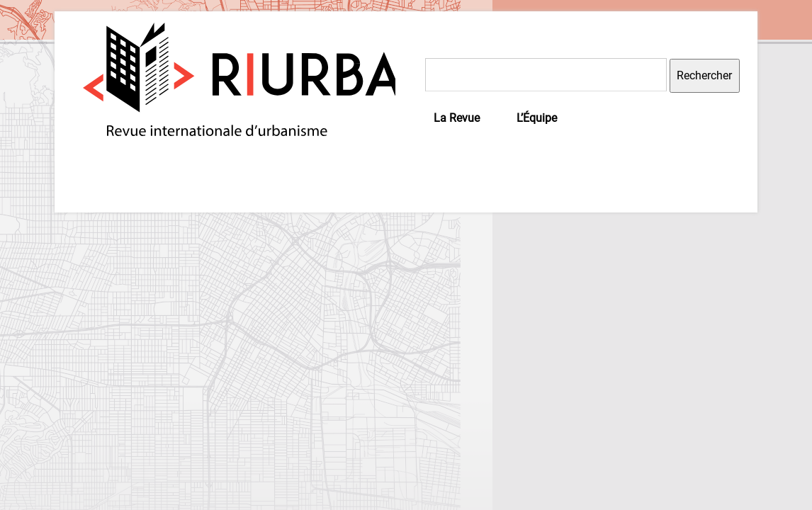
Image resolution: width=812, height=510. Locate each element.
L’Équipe (537, 118)
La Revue (457, 118)
